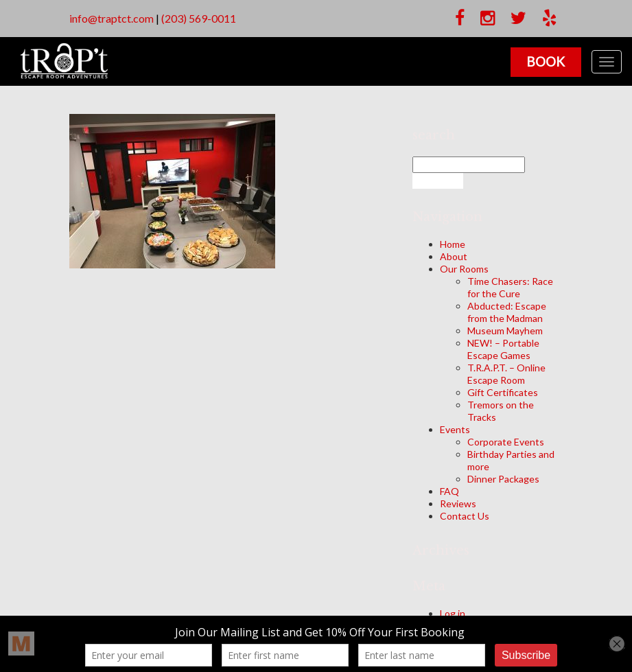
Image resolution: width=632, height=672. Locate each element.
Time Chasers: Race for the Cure (510, 287)
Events (455, 429)
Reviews (458, 503)
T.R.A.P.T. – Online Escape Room (506, 374)
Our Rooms (464, 269)
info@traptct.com (112, 18)
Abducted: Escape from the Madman (507, 312)
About (454, 256)
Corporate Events (506, 442)
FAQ (449, 491)
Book (544, 61)
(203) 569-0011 (199, 18)
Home (453, 244)
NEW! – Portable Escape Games (503, 349)
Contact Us (465, 516)
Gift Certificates (503, 392)
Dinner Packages (503, 479)
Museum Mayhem (505, 331)
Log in (453, 613)
